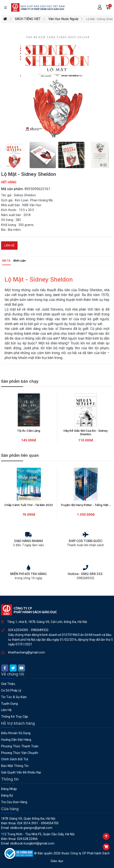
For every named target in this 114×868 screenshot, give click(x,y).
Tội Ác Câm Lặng (29, 431)
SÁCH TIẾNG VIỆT (28, 19)
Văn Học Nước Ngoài (63, 19)
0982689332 (40, 630)
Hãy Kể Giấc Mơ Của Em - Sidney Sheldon (86, 432)
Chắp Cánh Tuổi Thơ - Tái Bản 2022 (29, 505)
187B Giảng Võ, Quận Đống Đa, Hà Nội (28, 819)
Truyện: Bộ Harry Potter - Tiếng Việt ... (86, 505)
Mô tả (6, 261)
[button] (108, 8)
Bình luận (20, 261)
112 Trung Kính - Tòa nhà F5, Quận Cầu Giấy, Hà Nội (38, 834)
